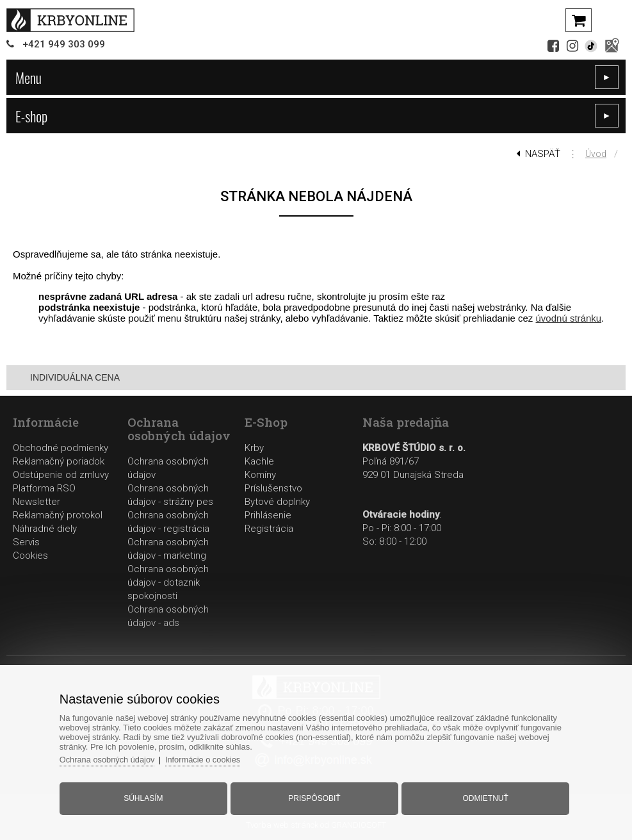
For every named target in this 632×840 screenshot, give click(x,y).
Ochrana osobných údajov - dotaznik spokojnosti (168, 582)
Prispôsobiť (314, 797)
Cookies (30, 556)
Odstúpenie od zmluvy (61, 475)
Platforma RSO (44, 488)
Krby (254, 448)
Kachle (259, 461)
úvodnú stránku (569, 318)
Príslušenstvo (273, 488)
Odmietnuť (483, 797)
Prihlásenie (268, 515)
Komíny (260, 475)
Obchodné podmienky (61, 448)
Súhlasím (146, 797)
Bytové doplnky (277, 502)
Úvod (596, 154)
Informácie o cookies (208, 758)
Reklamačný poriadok (59, 461)
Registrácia (269, 529)
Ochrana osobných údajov (112, 758)
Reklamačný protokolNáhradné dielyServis (58, 529)
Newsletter (36, 502)
